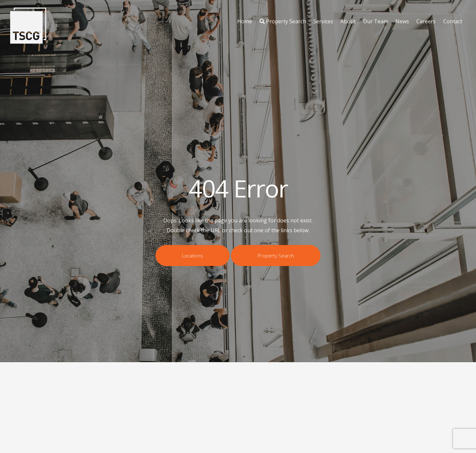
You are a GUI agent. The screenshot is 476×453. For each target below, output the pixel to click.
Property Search (283, 21)
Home (245, 21)
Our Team (376, 21)
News (402, 21)
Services (323, 21)
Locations (193, 256)
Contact (453, 21)
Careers (426, 21)
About (348, 21)
